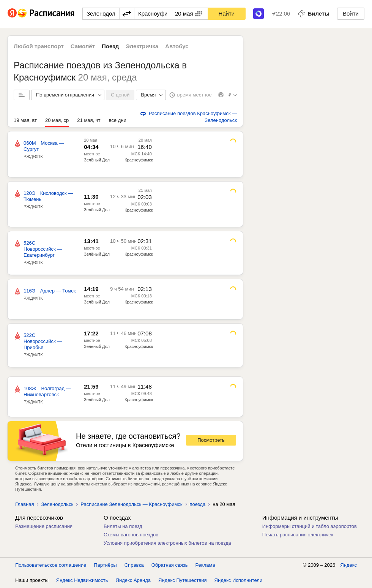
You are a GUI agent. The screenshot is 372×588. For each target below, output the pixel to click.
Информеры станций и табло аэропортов (310, 526)
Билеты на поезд (123, 526)
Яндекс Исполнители (239, 580)
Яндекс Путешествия (183, 580)
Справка (134, 565)
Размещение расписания (44, 526)
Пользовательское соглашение (51, 565)
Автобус (177, 46)
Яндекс (348, 565)
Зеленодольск (57, 504)
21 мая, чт (89, 120)
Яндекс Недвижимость (82, 580)
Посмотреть (211, 440)
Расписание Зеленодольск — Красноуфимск (131, 504)
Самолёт (83, 46)
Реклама (205, 565)
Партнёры (105, 565)
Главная (24, 504)
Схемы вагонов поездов (131, 535)
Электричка (142, 46)
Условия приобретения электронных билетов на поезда (167, 543)
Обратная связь (170, 565)
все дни (118, 120)
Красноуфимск (139, 160)
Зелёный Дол (97, 160)
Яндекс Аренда (133, 580)
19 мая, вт (25, 120)
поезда (198, 504)
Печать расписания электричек (298, 535)
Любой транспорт (39, 46)
